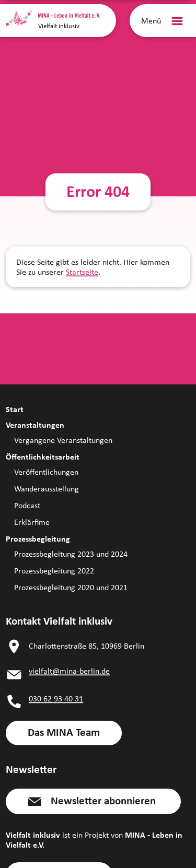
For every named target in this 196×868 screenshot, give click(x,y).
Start (15, 409)
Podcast (27, 505)
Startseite (82, 272)
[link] (64, 733)
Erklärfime (32, 522)
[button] (93, 801)
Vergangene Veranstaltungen (63, 440)
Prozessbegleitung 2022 (54, 571)
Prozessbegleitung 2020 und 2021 (71, 587)
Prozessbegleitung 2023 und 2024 (71, 554)
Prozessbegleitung (38, 539)
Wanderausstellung (47, 489)
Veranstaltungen (35, 425)
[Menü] (164, 21)
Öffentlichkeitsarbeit (43, 457)
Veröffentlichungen (46, 472)
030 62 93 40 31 (56, 699)
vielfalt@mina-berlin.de (69, 671)
